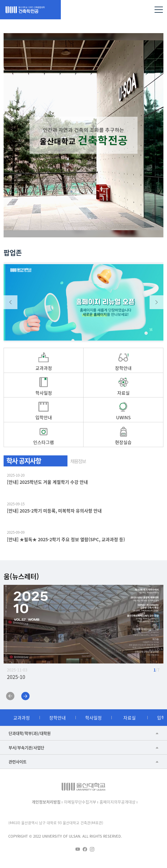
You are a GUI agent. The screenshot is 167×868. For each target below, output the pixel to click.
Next (156, 302)
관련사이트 (18, 762)
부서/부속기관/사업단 (26, 748)
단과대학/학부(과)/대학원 (30, 733)
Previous (11, 302)
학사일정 (93, 718)
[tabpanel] (84, 135)
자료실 (130, 718)
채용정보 (78, 461)
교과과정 (22, 718)
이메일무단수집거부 (80, 802)
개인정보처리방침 (46, 802)
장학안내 (58, 718)
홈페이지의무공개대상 (118, 802)
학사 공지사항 (24, 460)
